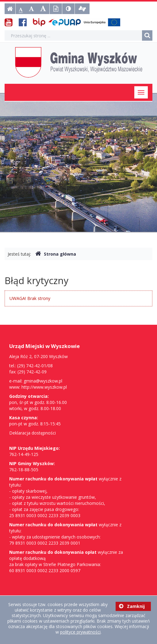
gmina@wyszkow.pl (43, 381)
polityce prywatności (80, 632)
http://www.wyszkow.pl (44, 387)
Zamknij (132, 606)
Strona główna (56, 254)
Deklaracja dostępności (33, 433)
